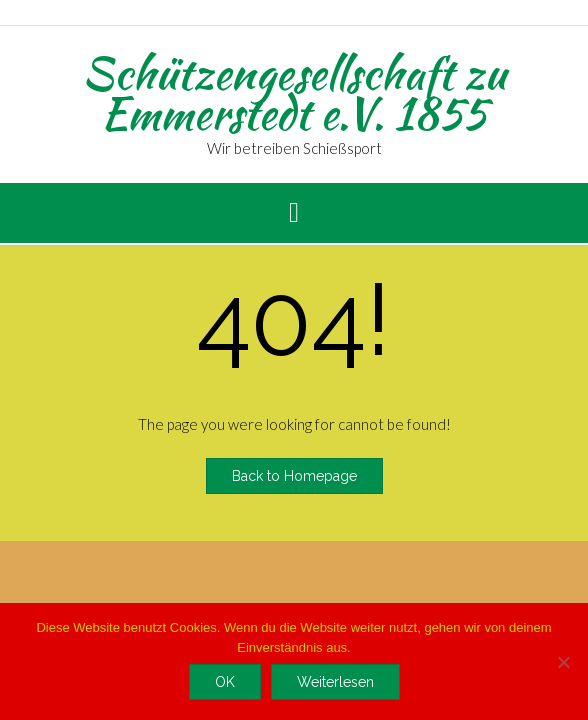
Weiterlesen (335, 682)
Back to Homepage (294, 476)
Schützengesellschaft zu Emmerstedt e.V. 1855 (294, 93)
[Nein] (563, 662)
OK (225, 682)
